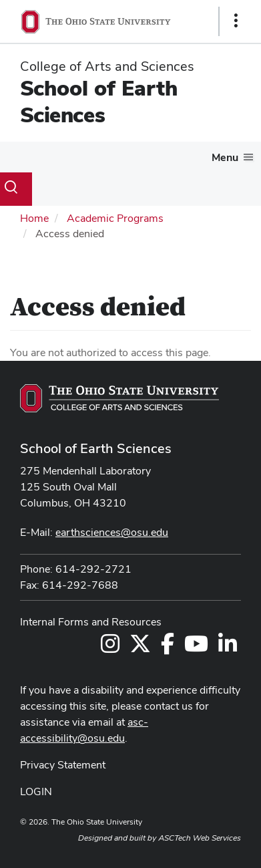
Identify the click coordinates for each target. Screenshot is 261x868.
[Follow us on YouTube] (196, 648)
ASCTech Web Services (200, 838)
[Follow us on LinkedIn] (228, 648)
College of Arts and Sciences (107, 66)
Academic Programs (115, 218)
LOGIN (36, 791)
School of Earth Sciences (99, 101)
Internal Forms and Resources (91, 622)
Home (34, 218)
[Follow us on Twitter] (140, 648)
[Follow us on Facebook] (168, 648)
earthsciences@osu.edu (112, 532)
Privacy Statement (63, 765)
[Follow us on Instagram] (110, 648)
